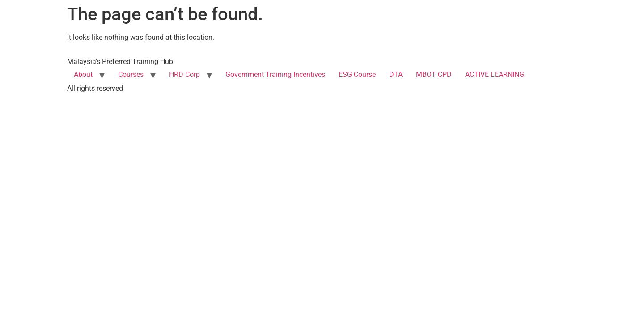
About (83, 74)
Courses (131, 74)
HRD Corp (184, 74)
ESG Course (357, 74)
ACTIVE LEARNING (495, 74)
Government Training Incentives (275, 74)
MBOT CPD (434, 74)
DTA (396, 74)
